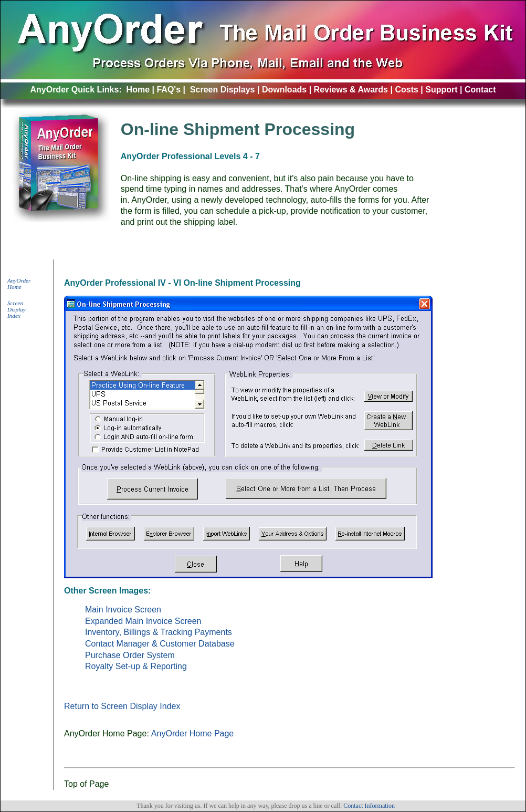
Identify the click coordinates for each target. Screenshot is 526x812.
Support (441, 90)
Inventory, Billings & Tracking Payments (159, 632)
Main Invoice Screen (123, 610)
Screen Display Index (17, 309)
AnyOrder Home (19, 284)
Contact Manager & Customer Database (160, 644)
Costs (406, 90)
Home (138, 90)
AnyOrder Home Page (192, 733)
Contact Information (369, 806)
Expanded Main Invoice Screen (143, 621)
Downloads (284, 90)
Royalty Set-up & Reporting (136, 666)
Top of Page (86, 784)
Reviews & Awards (351, 90)
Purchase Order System (130, 655)
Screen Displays (223, 90)
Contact (480, 90)
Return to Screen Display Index (122, 706)
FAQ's (169, 90)
